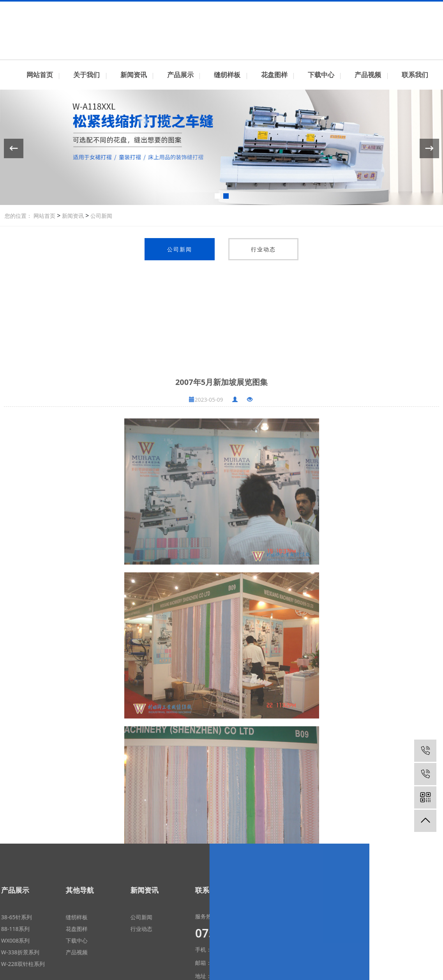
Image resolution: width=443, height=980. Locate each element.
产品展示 (180, 75)
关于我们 (86, 75)
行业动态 (263, 249)
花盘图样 (274, 75)
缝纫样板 (227, 75)
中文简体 (406, 7)
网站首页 (40, 75)
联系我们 (380, 7)
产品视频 (368, 75)
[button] (217, 196)
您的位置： (18, 216)
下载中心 (321, 75)
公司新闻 (101, 216)
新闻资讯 (134, 75)
